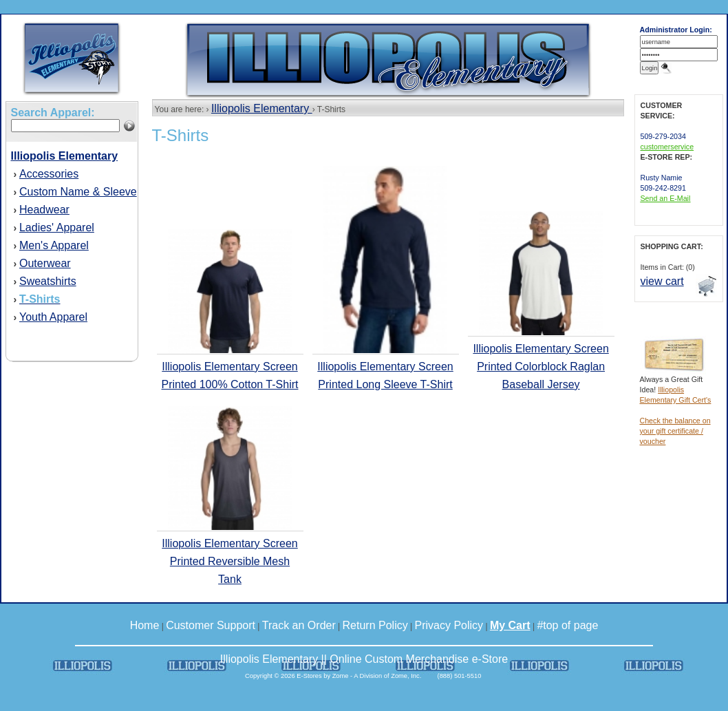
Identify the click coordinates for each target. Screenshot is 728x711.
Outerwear (45, 263)
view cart (662, 281)
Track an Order (299, 625)
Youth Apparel (53, 317)
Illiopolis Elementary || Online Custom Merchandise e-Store (364, 659)
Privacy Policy (449, 625)
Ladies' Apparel (57, 227)
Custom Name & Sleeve (78, 192)
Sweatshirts (48, 281)
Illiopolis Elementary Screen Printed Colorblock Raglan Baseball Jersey (540, 367)
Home (145, 625)
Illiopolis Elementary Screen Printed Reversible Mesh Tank (229, 561)
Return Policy (375, 625)
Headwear (44, 210)
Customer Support (211, 625)
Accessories (49, 174)
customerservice (667, 147)
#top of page (567, 625)
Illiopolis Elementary (262, 108)
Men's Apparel (54, 245)
